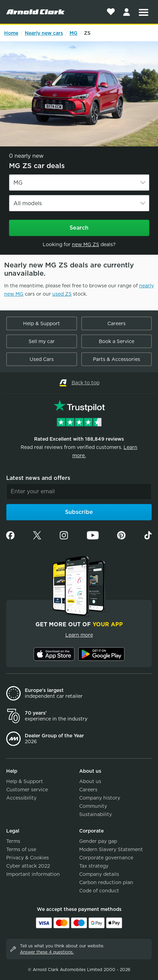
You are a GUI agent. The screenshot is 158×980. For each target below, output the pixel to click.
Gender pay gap (98, 841)
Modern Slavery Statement (111, 849)
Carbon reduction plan (106, 882)
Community (93, 806)
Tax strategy (94, 866)
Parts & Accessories (117, 359)
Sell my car (42, 341)
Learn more (79, 635)
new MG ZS (86, 244)
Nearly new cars (44, 33)
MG (73, 33)
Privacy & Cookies (28, 858)
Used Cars (42, 359)
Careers (117, 323)
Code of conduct (99, 891)
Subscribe (79, 512)
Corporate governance (106, 858)
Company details (99, 874)
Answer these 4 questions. (47, 952)
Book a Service (117, 341)
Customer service (27, 790)
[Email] (79, 492)
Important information (33, 874)
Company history (100, 798)
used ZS (62, 294)
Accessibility (21, 798)
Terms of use (21, 849)
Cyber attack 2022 (28, 866)
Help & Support (41, 323)
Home (11, 33)
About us (90, 781)
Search (79, 228)
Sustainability (96, 814)
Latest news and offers (38, 478)
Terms (13, 841)
